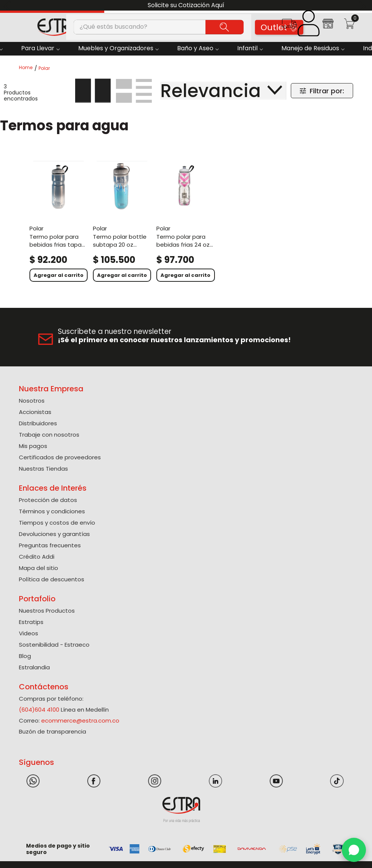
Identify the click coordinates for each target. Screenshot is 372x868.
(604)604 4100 (39, 710)
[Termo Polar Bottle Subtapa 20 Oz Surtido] (122, 220)
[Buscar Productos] (225, 27)
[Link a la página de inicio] (28, 68)
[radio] (93, 90)
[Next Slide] (364, 5)
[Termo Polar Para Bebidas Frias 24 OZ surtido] (185, 220)
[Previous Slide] (8, 5)
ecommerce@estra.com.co (80, 721)
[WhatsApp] (354, 850)
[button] (289, 26)
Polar (44, 68)
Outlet (279, 27)
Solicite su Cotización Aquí (186, 5)
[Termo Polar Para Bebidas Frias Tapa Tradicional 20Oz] (59, 220)
